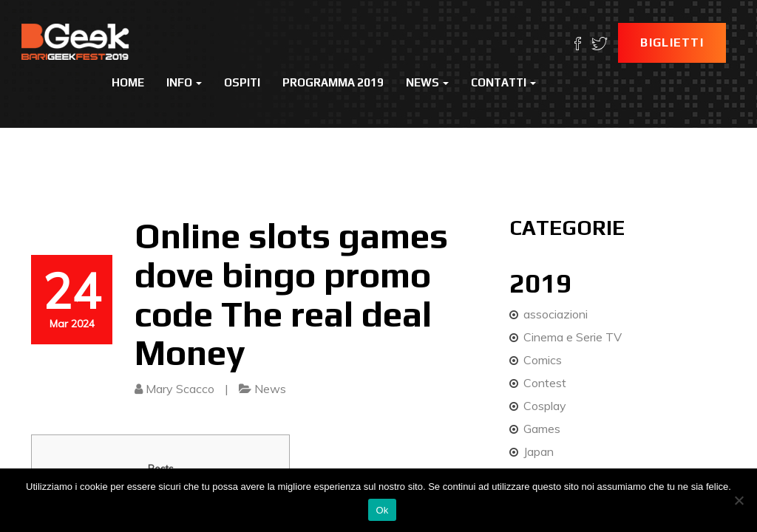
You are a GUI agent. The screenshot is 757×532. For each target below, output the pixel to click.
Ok (382, 510)
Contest (545, 383)
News (427, 82)
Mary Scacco (180, 389)
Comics (543, 360)
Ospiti (242, 82)
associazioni (556, 314)
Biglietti (672, 42)
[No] (739, 500)
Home (128, 82)
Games (542, 429)
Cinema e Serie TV (573, 337)
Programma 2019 (333, 82)
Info (184, 82)
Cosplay (545, 406)
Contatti (503, 82)
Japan (539, 451)
